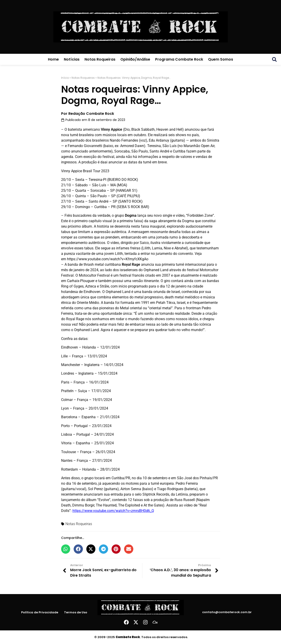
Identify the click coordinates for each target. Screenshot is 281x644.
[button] (274, 59)
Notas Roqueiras (100, 59)
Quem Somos (221, 59)
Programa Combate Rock (179, 59)
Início (65, 78)
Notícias (72, 59)
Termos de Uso (76, 612)
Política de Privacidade (40, 612)
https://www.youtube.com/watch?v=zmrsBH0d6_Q (113, 511)
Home (53, 59)
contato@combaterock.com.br (227, 612)
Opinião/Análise (135, 59)
